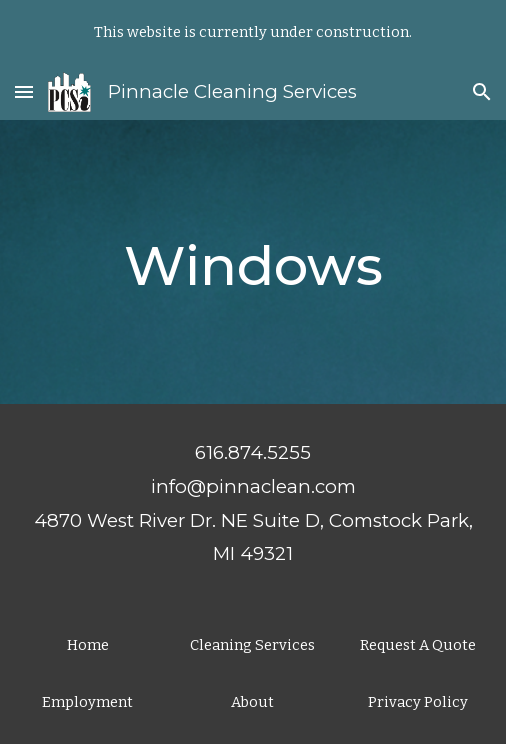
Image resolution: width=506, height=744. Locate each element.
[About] (253, 701)
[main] (252, 261)
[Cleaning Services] (253, 644)
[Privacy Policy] (418, 701)
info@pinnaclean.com (253, 486)
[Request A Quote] (418, 644)
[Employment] (87, 701)
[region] (253, 32)
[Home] (87, 644)
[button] (24, 91)
